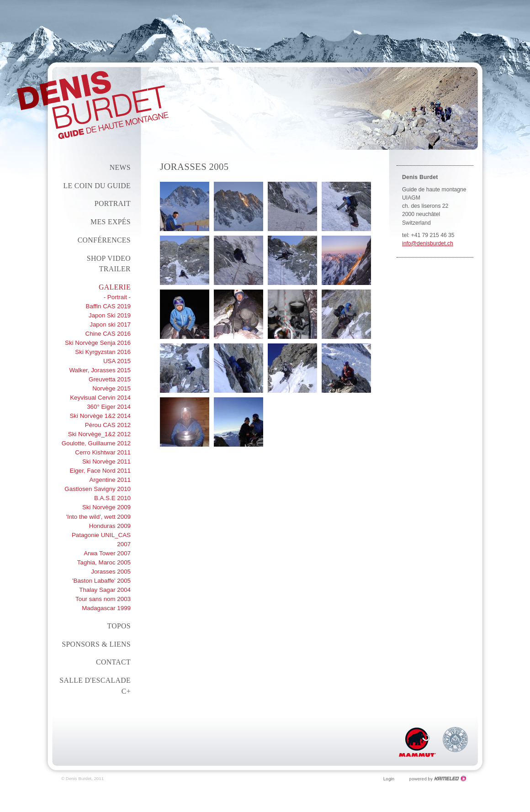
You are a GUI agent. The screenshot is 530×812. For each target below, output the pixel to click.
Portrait (113, 203)
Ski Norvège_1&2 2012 (99, 434)
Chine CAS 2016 (108, 334)
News (120, 167)
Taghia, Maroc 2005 (104, 562)
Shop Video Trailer (109, 264)
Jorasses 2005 (111, 572)
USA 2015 (117, 361)
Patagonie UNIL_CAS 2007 (101, 540)
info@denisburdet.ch (428, 243)
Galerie (115, 287)
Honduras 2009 (110, 526)
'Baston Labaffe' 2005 (101, 581)
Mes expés (111, 222)
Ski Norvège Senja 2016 (98, 343)
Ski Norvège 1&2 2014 (100, 416)
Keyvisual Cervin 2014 (100, 398)
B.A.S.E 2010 (112, 498)
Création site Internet (438, 779)
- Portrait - (117, 297)
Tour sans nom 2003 (103, 599)
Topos (119, 626)
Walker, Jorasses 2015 (100, 370)
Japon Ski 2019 (110, 315)
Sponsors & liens (96, 644)
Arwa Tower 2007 (107, 553)
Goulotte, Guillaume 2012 (96, 443)
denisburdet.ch (93, 105)
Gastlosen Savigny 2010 (98, 489)
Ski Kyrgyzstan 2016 (103, 352)
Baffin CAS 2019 (108, 306)
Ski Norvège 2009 (106, 507)
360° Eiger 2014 (109, 407)
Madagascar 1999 (106, 608)
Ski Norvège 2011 (106, 461)
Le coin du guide (97, 186)
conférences (104, 240)
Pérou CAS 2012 (108, 425)
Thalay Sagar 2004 (105, 590)
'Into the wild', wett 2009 (98, 517)
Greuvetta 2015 (110, 379)
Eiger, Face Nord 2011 (100, 471)
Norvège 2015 (111, 388)
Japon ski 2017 (110, 324)
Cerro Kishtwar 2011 (103, 452)
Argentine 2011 (110, 480)
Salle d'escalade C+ (95, 686)
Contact (113, 662)
